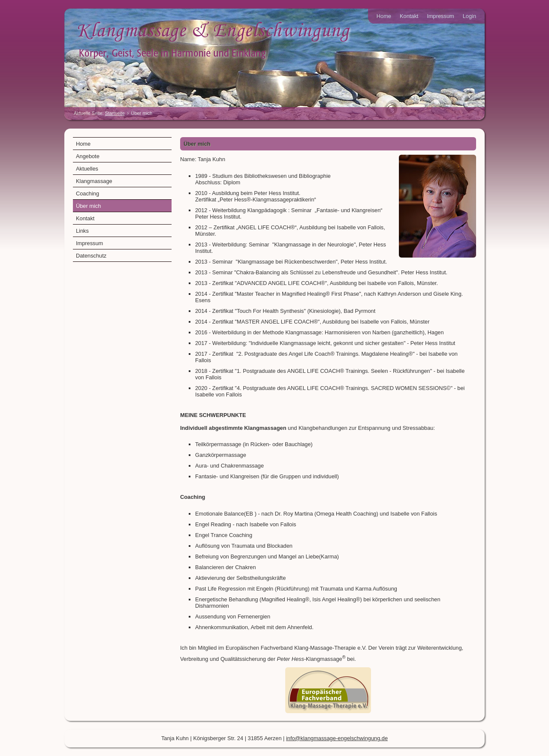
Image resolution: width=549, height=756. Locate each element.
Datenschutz (91, 256)
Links (82, 231)
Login (469, 16)
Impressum (440, 16)
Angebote (88, 156)
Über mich (88, 206)
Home (384, 16)
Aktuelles (87, 169)
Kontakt (409, 16)
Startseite (115, 113)
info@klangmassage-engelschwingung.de (337, 738)
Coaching (87, 193)
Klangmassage (94, 181)
